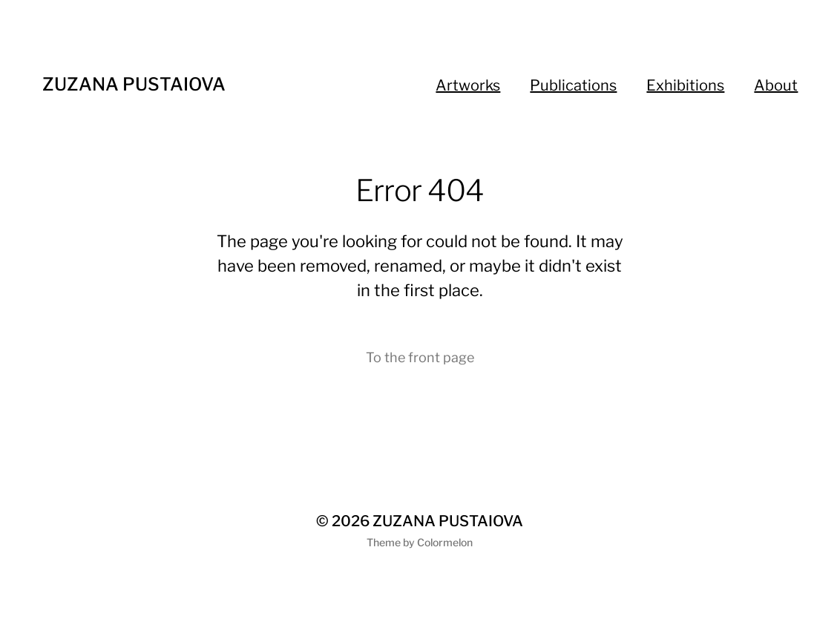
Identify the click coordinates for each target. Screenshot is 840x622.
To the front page (420, 357)
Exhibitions (685, 85)
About (776, 85)
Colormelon (445, 542)
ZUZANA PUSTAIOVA (134, 84)
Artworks (468, 85)
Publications (573, 85)
